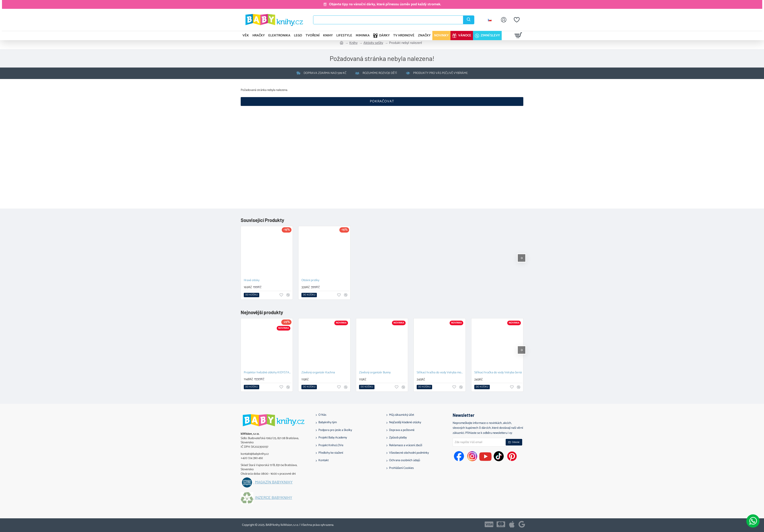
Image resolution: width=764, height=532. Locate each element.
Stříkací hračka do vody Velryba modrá (441, 373)
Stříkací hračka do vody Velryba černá (498, 373)
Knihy (353, 43)
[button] (252, 295)
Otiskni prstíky (310, 281)
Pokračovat (382, 101)
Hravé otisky (252, 281)
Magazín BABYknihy (274, 482)
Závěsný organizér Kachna (318, 373)
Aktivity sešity (373, 43)
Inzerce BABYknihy (274, 498)
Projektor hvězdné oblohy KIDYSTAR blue (268, 373)
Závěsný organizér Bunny (375, 373)
